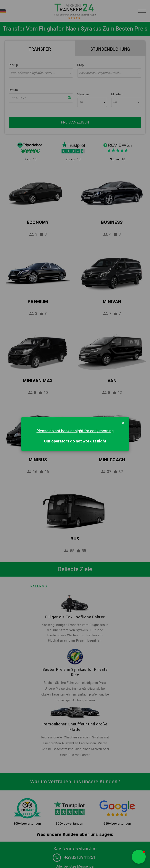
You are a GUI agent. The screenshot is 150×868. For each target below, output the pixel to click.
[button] (139, 857)
